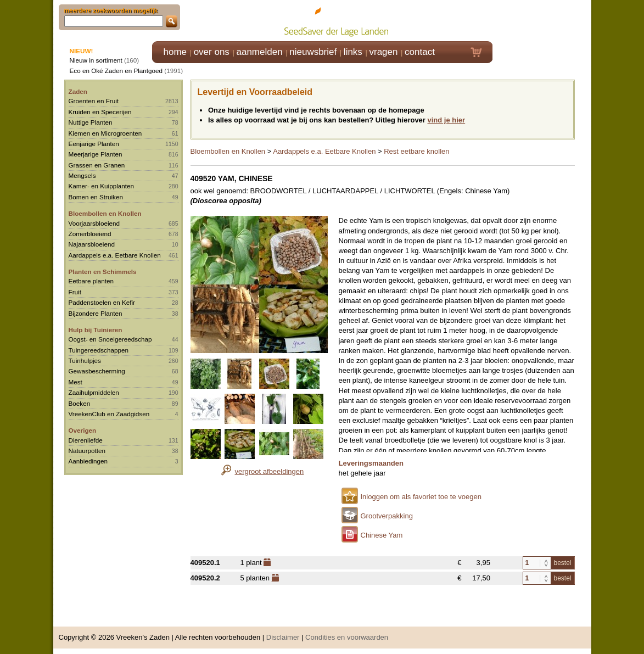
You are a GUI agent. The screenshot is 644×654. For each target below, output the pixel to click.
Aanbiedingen (88, 461)
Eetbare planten (91, 281)
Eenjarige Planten (94, 144)
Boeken (80, 403)
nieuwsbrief (313, 52)
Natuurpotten (87, 451)
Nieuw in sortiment (96, 60)
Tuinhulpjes (85, 360)
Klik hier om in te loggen (542, 20)
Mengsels (82, 175)
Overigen (83, 430)
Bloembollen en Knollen (105, 213)
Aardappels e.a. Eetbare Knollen (115, 255)
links (353, 52)
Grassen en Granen (97, 165)
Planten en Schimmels (103, 272)
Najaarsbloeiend (92, 244)
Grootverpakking (387, 516)
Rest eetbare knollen (416, 151)
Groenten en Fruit (94, 101)
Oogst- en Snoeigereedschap (110, 339)
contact (420, 52)
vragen (384, 52)
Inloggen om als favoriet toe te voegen (421, 497)
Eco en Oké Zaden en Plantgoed (116, 71)
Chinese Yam (382, 535)
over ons (212, 52)
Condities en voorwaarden (347, 637)
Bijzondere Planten (96, 313)
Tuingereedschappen (99, 350)
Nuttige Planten (91, 122)
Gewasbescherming (97, 371)
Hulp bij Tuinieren (96, 330)
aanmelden (259, 52)
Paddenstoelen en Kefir (102, 302)
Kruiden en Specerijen (100, 112)
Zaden (78, 91)
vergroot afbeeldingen (270, 471)
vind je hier (447, 120)
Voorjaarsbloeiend (94, 223)
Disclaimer (283, 637)
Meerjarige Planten (96, 154)
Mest (75, 382)
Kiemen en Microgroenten (105, 133)
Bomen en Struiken (96, 197)
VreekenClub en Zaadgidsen (109, 414)
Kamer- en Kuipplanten (102, 186)
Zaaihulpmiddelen (94, 392)
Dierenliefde (86, 440)
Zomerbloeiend (90, 234)
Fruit (75, 292)
